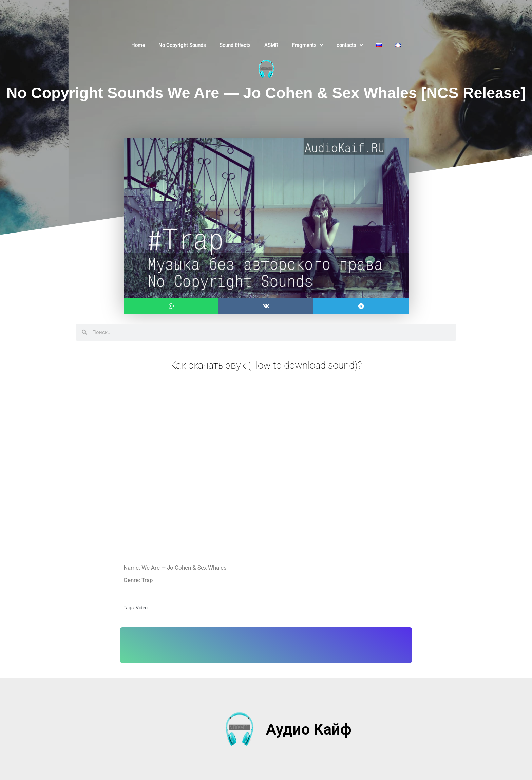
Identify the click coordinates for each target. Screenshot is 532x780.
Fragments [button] (308, 45)
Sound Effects (235, 45)
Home (138, 45)
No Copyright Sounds (182, 45)
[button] (171, 306)
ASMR (271, 45)
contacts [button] (350, 45)
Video (142, 608)
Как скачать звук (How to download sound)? (266, 365)
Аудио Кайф (309, 729)
